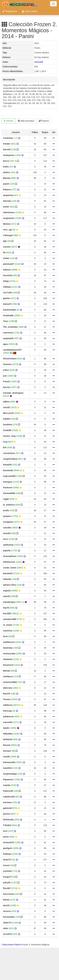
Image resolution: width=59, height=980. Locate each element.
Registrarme (10, 11)
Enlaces (44, 121)
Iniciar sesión (29, 11)
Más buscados (26, 121)
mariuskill (39, 62)
